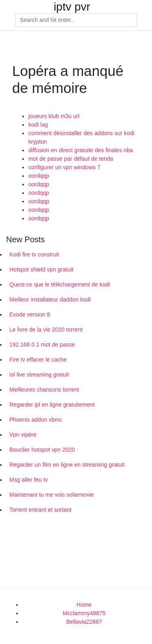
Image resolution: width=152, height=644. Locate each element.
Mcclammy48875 (84, 613)
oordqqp (39, 176)
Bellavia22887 (84, 622)
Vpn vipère (23, 435)
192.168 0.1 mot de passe (42, 345)
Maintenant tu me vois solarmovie (52, 495)
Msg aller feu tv (29, 480)
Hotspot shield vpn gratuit (41, 269)
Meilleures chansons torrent (44, 390)
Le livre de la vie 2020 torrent (46, 330)
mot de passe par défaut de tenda (71, 159)
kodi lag (38, 125)
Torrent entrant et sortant (40, 510)
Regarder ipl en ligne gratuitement (52, 405)
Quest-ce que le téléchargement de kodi (60, 284)
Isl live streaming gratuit (39, 375)
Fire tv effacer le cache (38, 360)
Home (84, 605)
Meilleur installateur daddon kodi (50, 299)
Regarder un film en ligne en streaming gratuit (67, 465)
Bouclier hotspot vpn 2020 (42, 450)
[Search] (76, 20)
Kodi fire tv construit (34, 254)
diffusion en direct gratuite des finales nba (81, 150)
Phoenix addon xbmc (36, 420)
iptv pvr (72, 7)
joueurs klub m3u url (54, 116)
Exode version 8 (30, 314)
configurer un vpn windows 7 (64, 167)
